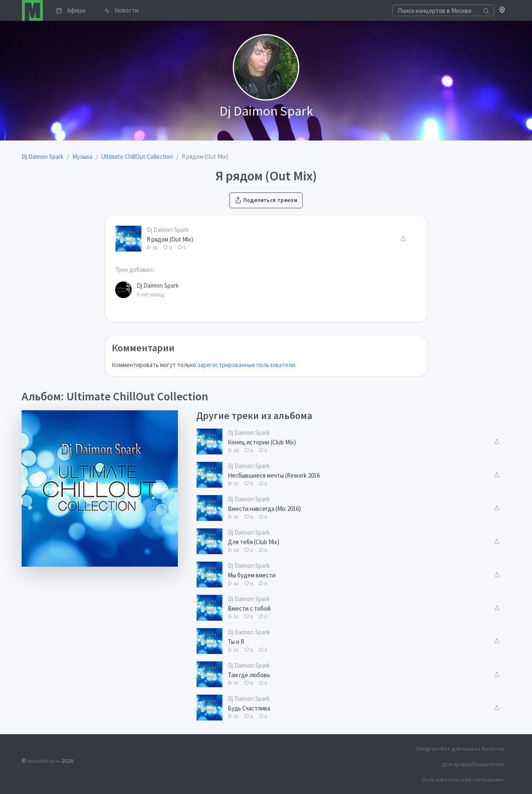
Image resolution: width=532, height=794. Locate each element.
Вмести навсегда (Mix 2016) (264, 509)
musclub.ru (41, 761)
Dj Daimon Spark (168, 230)
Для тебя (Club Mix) (254, 542)
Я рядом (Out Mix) (170, 239)
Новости (121, 10)
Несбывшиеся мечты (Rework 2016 (274, 475)
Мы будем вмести (252, 575)
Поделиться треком (266, 200)
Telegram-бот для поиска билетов (460, 749)
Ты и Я (236, 642)
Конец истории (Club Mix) (262, 442)
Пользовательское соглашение (463, 779)
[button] (502, 11)
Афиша (71, 10)
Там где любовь (249, 675)
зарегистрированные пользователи (246, 365)
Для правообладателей (473, 764)
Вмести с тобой (249, 608)
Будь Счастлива (249, 708)
